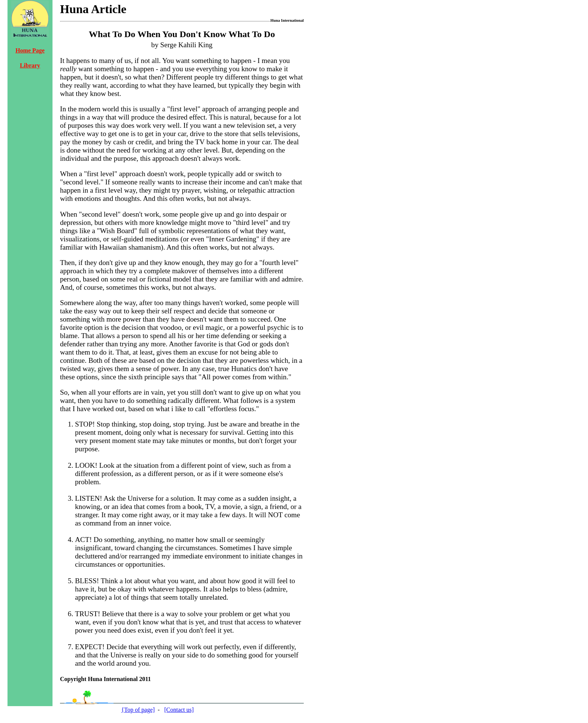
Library (30, 65)
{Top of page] (138, 710)
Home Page (30, 50)
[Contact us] (179, 710)
